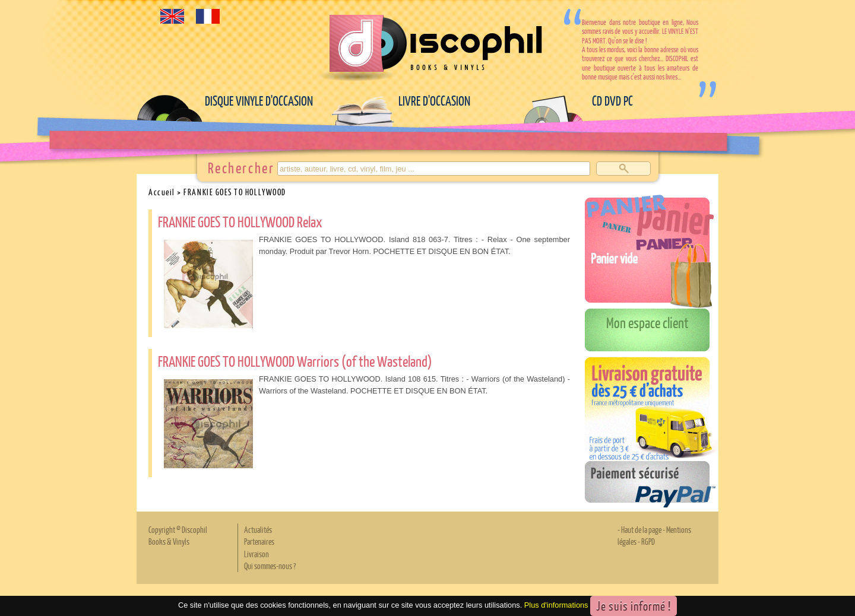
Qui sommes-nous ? (270, 566)
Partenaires (259, 541)
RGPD (648, 541)
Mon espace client (647, 322)
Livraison (256, 554)
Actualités (258, 529)
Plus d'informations (556, 605)
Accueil (162, 192)
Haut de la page (641, 529)
